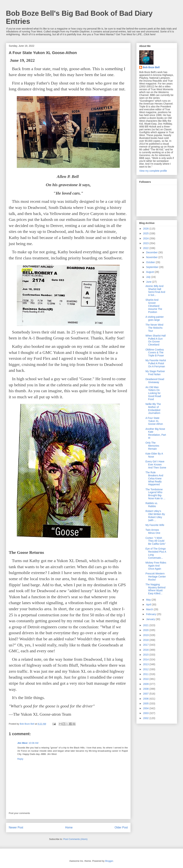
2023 (146, 243)
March (150, 609)
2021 (146, 625)
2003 (146, 713)
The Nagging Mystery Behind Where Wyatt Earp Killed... (155, 589)
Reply (20, 759)
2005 (146, 703)
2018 (146, 640)
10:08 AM (34, 743)
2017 (146, 645)
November (152, 257)
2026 (146, 229)
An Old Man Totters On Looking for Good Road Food (153, 393)
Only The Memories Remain (152, 446)
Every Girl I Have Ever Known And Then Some (156, 465)
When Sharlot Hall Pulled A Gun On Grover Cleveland (156, 340)
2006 (146, 699)
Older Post (121, 827)
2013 (146, 664)
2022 (146, 248)
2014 (146, 659)
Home (69, 827)
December (152, 252)
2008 (146, 689)
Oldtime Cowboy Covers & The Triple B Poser (155, 353)
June (149, 282)
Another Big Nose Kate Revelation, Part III (156, 433)
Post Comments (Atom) (75, 839)
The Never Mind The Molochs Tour (154, 328)
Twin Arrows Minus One (153, 531)
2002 (146, 718)
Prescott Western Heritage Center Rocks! (156, 577)
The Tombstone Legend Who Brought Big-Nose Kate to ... (155, 494)
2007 (146, 694)
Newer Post (16, 827)
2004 (146, 708)
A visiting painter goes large (155, 318)
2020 (146, 630)
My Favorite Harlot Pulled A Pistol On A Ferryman (156, 363)
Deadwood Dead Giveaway (155, 381)
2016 (146, 650)
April (149, 605)
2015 (146, 655)
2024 (146, 238)
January (151, 619)
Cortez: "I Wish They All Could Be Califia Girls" (156, 541)
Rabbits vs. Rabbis (152, 505)
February (151, 614)
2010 (146, 679)
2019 (146, 635)
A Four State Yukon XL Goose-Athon (154, 421)
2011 (146, 674)
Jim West (22, 743)
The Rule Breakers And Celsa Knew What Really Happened (154, 478)
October (151, 262)
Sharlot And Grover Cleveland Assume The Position (154, 306)
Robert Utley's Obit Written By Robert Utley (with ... (155, 516)
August (150, 272)
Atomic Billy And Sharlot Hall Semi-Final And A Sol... (155, 291)
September (152, 267)
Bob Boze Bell (151, 67)
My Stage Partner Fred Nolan (155, 373)
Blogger (109, 861)
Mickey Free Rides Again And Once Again (156, 566)
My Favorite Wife (155, 525)
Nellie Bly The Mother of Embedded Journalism (153, 408)
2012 (146, 669)
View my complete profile (153, 171)
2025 (146, 233)
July (149, 277)
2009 (146, 684)
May (149, 600)
